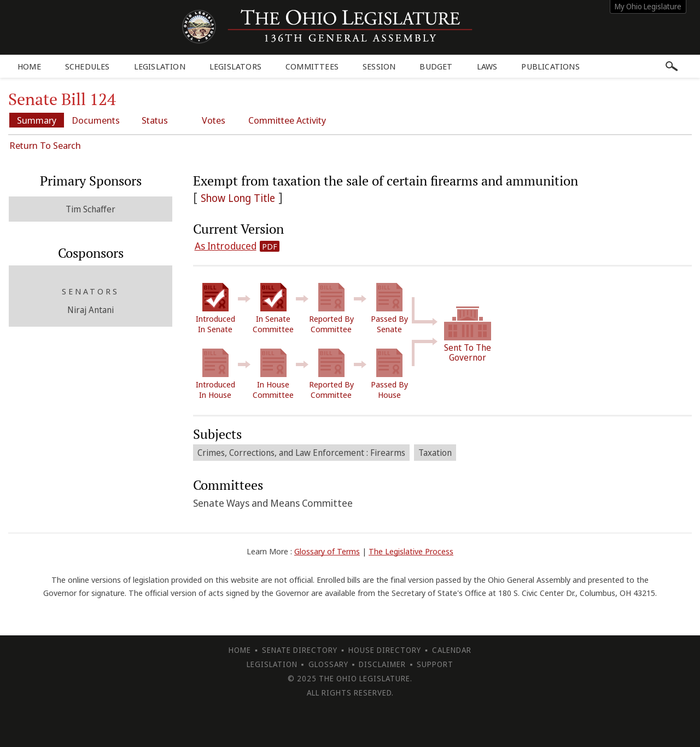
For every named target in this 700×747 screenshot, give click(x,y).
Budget (436, 66)
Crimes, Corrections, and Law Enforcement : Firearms (301, 453)
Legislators (235, 66)
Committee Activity (287, 120)
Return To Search (45, 145)
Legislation (160, 66)
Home (29, 66)
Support (435, 664)
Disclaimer (382, 664)
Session (379, 66)
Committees (312, 66)
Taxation (435, 453)
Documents (96, 120)
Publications (550, 66)
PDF (270, 246)
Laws (487, 66)
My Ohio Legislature (648, 6)
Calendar (452, 650)
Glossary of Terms (327, 551)
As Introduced (226, 246)
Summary (37, 120)
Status (155, 120)
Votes (214, 120)
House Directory (385, 650)
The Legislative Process (411, 551)
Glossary (328, 664)
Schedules (87, 66)
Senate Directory (300, 650)
